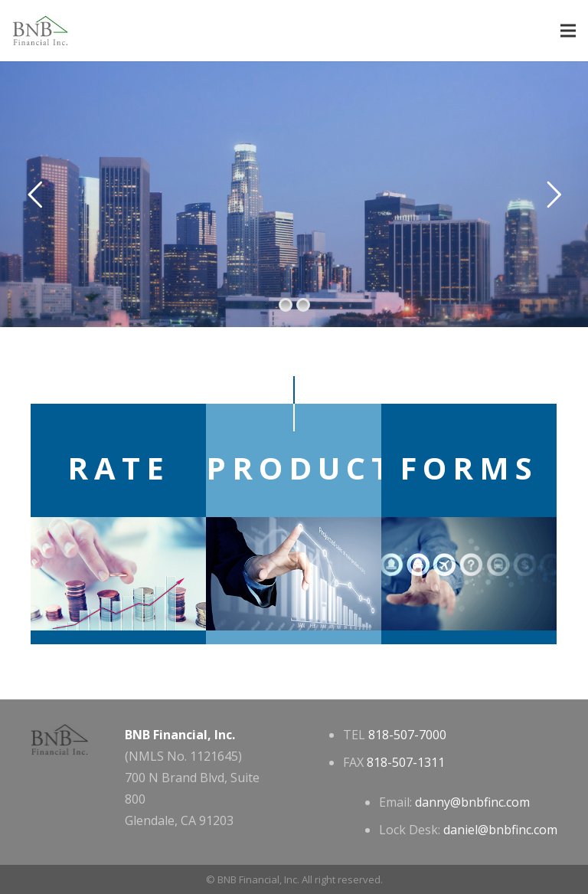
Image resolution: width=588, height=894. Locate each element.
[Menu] (568, 31)
